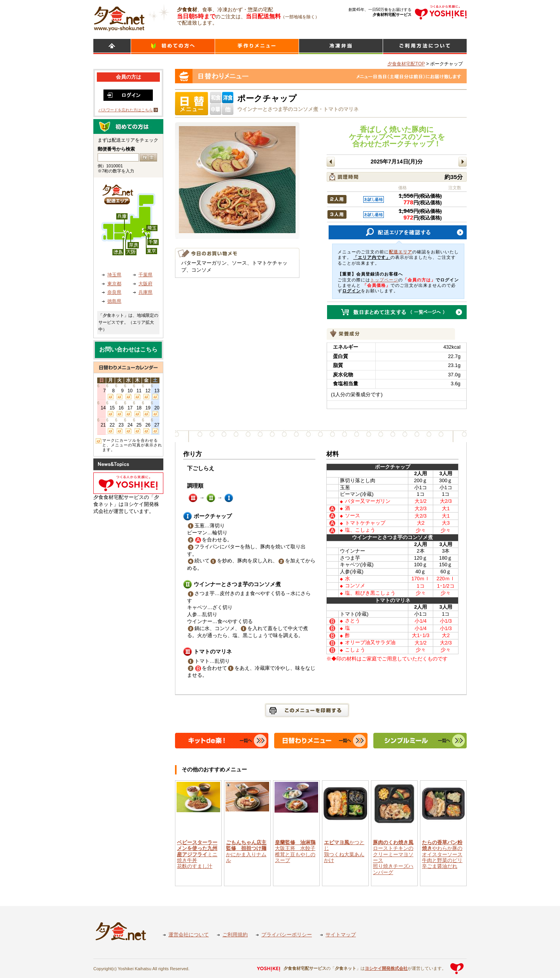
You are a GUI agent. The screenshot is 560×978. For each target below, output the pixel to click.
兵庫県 (145, 292)
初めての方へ (173, 47)
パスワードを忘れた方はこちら (126, 110)
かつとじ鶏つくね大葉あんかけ (344, 851)
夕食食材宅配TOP (406, 64)
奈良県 (114, 292)
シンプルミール (341, 47)
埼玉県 (114, 275)
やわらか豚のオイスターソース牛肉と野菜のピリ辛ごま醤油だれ (442, 854)
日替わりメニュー (257, 47)
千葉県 (145, 275)
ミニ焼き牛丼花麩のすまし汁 (197, 854)
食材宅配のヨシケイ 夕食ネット (119, 18)
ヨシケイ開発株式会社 (386, 968)
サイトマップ (341, 935)
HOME (112, 47)
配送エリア (401, 252)
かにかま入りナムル (246, 851)
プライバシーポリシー (287, 935)
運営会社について (189, 935)
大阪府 (145, 284)
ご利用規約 (235, 935)
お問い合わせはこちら (128, 349)
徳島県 (114, 301)
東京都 (114, 284)
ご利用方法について (425, 47)
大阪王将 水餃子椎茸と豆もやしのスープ (295, 851)
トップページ (384, 280)
